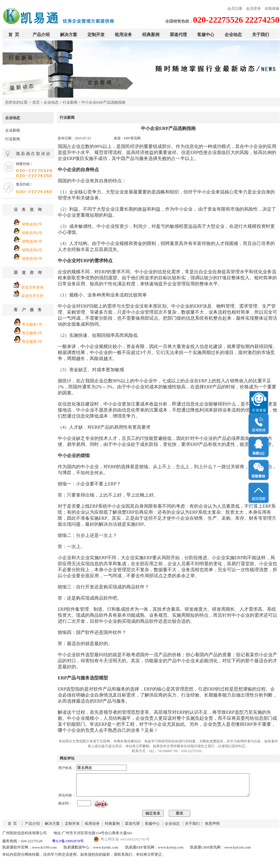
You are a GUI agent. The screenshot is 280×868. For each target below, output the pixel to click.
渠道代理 (178, 35)
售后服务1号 (32, 324)
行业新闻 (70, 102)
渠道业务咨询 (32, 287)
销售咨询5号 (32, 259)
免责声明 (212, 828)
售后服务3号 (32, 342)
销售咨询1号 (32, 224)
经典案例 (151, 35)
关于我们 (261, 35)
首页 (36, 102)
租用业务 (123, 35)
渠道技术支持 (32, 296)
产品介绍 (41, 35)
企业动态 (233, 35)
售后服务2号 (32, 333)
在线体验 (272, 8)
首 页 (14, 35)
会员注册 (235, 8)
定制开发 (96, 35)
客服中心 (206, 35)
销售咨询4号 (32, 250)
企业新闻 (13, 130)
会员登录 (253, 8)
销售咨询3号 (32, 241)
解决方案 (69, 35)
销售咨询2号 (32, 233)
